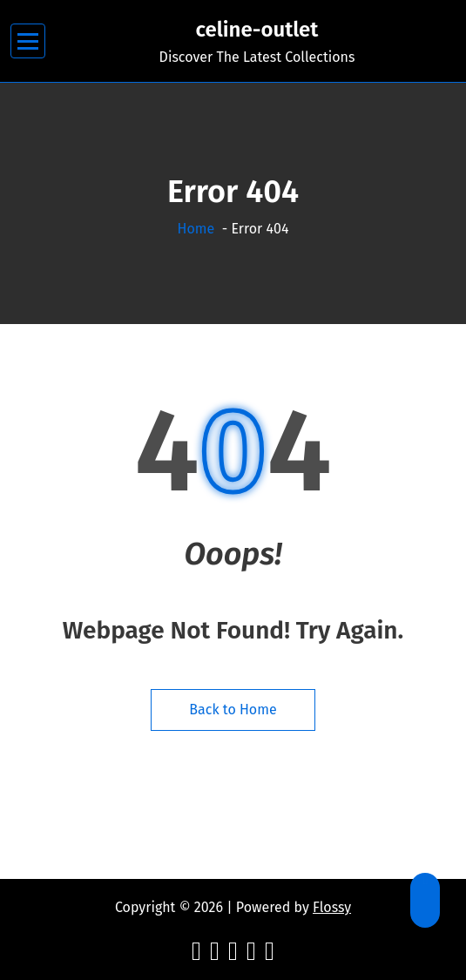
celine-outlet (257, 30)
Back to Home (233, 710)
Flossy (332, 907)
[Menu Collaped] (28, 41)
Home (196, 229)
